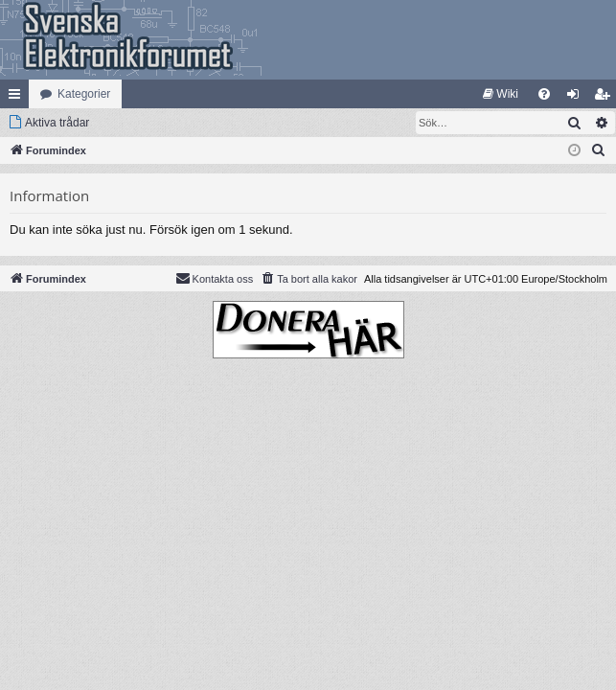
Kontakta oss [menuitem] (215, 278)
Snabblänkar (18, 98)
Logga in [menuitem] (577, 98)
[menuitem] (501, 94)
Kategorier (84, 94)
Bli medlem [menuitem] (606, 98)
